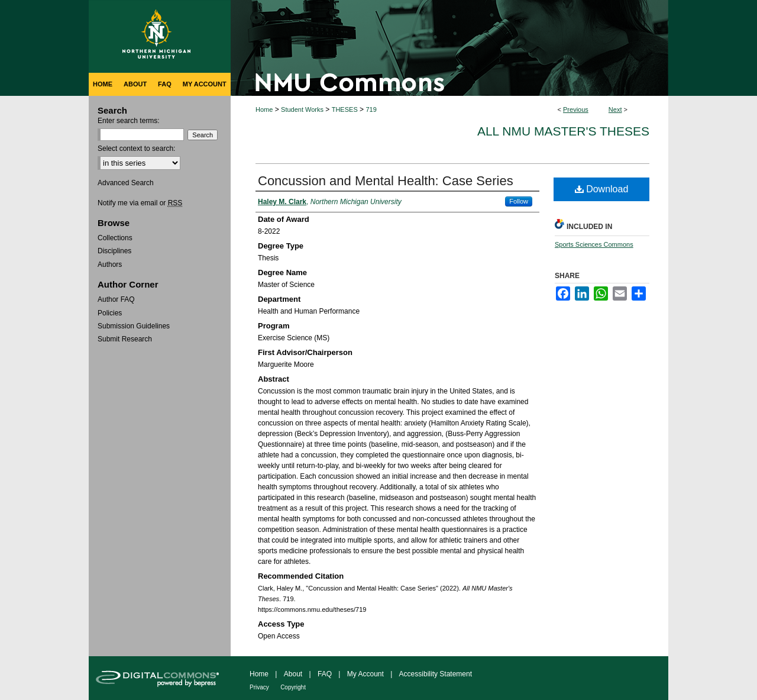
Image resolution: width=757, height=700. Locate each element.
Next (615, 109)
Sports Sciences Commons (594, 244)
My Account (365, 674)
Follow (519, 201)
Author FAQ (116, 299)
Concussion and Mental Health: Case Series (386, 181)
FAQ (325, 674)
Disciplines (114, 251)
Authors (110, 264)
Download (602, 189)
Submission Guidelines (134, 326)
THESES (345, 109)
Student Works (302, 109)
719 (371, 109)
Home (264, 109)
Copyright (293, 687)
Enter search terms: (129, 121)
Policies (110, 313)
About (293, 674)
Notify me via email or (140, 203)
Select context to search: (136, 149)
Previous (576, 109)
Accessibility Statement (436, 674)
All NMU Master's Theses (563, 131)
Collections (115, 238)
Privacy (259, 687)
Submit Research (125, 339)
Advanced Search (126, 183)
